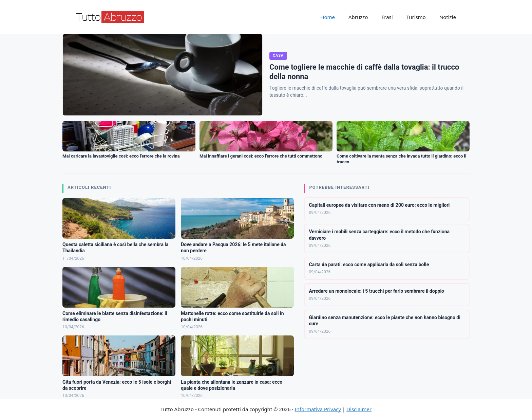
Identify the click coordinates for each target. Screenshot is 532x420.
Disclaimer (359, 409)
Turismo (416, 17)
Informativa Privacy (318, 409)
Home (328, 17)
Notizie (448, 17)
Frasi (387, 17)
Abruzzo (358, 17)
